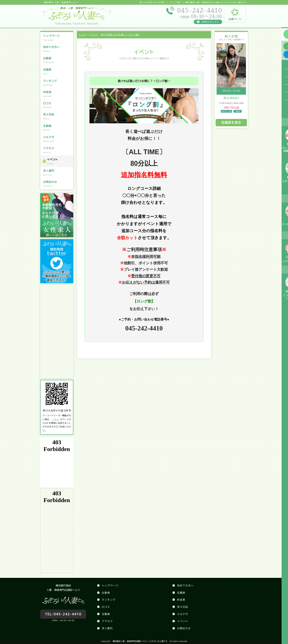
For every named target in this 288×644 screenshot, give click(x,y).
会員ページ (235, 14)
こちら (56, 419)
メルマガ (57, 139)
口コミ (57, 105)
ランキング (57, 83)
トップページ (57, 38)
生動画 (57, 128)
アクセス (57, 150)
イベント (59, 161)
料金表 (57, 94)
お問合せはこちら (210, 22)
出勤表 (57, 60)
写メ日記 (57, 116)
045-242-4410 (63, 612)
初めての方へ (57, 49)
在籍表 (57, 71)
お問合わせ (57, 184)
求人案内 (57, 173)
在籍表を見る (231, 122)
